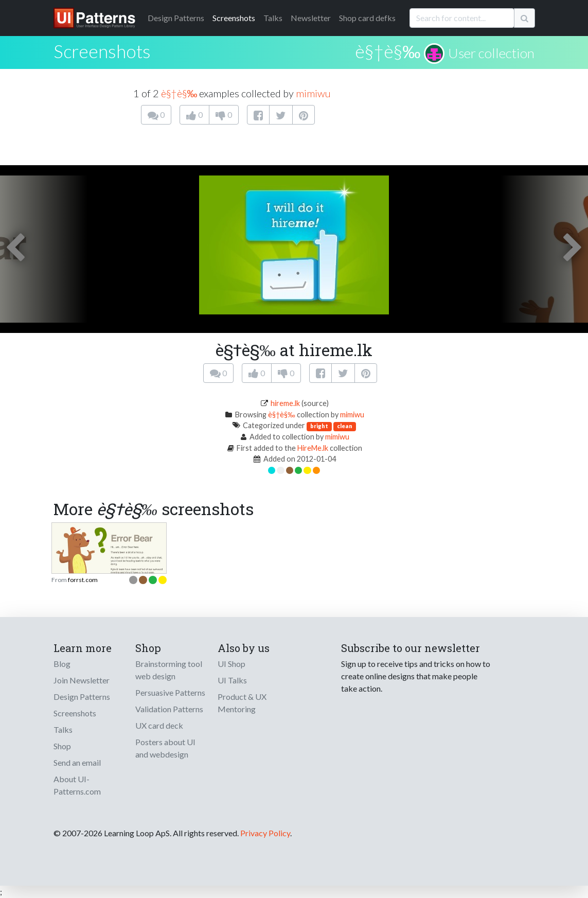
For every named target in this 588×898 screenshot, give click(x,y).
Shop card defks (367, 18)
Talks (273, 18)
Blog (62, 664)
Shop (62, 746)
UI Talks (232, 680)
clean (345, 426)
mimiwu (313, 93)
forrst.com (83, 580)
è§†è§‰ (388, 51)
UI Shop (231, 664)
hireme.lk (285, 403)
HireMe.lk (313, 448)
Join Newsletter (82, 680)
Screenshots (234, 18)
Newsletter (311, 18)
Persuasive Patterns (170, 692)
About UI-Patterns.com (77, 785)
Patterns (176, 18)
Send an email (77, 762)
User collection (491, 53)
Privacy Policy (265, 833)
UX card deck (159, 725)
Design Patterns (82, 697)
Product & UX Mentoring (242, 703)
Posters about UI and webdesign (165, 748)
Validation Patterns (169, 709)
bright (319, 426)
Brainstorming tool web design (169, 670)
